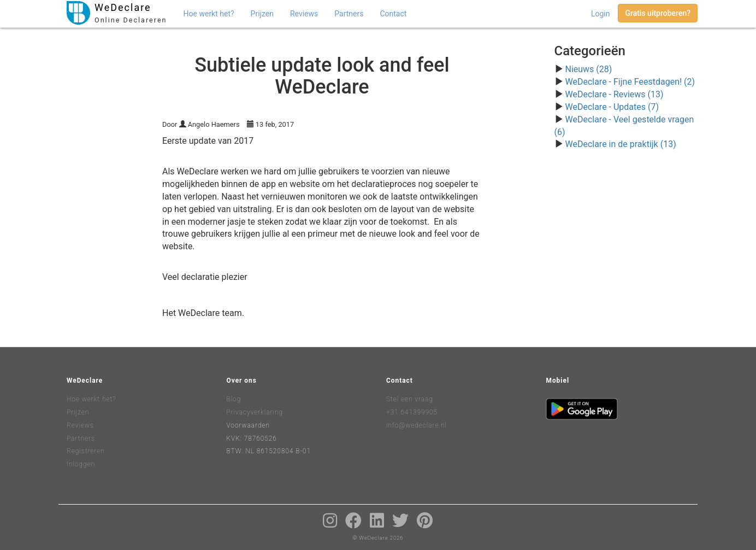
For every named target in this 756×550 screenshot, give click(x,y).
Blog (234, 399)
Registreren (86, 451)
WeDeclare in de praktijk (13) (620, 144)
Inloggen (81, 464)
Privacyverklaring (255, 412)
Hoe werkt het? (209, 14)
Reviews (304, 14)
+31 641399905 (412, 412)
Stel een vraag (410, 399)
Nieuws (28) (588, 69)
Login (601, 14)
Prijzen (262, 14)
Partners (349, 14)
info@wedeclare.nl (417, 425)
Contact (393, 14)
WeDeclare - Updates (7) (612, 107)
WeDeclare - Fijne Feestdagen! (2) (630, 82)
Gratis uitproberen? (658, 13)
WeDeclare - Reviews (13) (614, 94)
